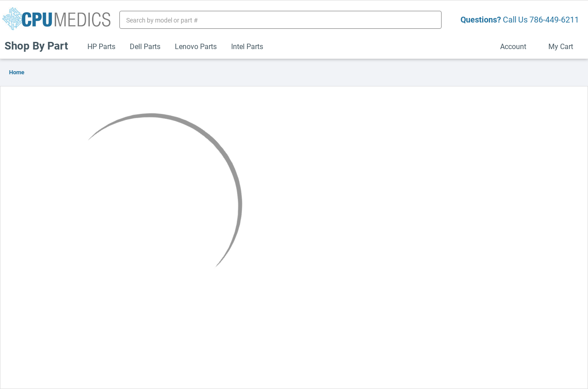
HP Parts (101, 46)
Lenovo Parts (196, 46)
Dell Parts (145, 46)
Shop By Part (40, 45)
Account (517, 46)
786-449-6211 (554, 19)
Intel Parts (247, 46)
